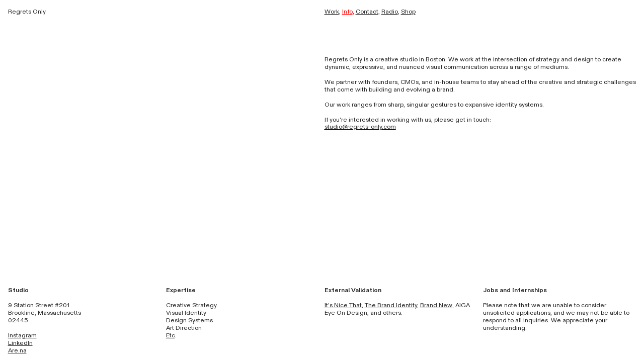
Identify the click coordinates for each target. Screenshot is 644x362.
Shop (408, 12)
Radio (390, 12)
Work (332, 12)
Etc (171, 335)
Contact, (368, 12)
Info (347, 12)
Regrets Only (27, 12)
